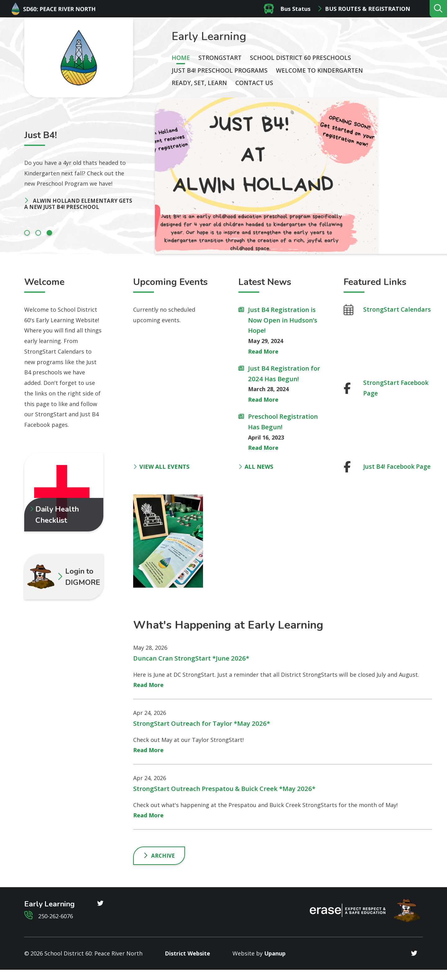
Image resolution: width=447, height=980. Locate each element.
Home (181, 58)
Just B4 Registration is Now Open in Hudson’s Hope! (283, 320)
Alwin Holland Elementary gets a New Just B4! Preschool (78, 204)
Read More (263, 351)
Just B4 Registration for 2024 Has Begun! (284, 373)
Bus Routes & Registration (368, 9)
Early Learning (209, 36)
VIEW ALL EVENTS (161, 467)
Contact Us (254, 83)
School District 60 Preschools (300, 58)
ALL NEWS (256, 467)
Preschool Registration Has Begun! (283, 422)
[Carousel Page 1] (27, 233)
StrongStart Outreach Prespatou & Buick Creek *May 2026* (224, 788)
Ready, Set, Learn (199, 83)
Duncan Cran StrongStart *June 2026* (191, 658)
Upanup (275, 953)
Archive (163, 856)
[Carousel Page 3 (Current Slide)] (49, 233)
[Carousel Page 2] (38, 233)
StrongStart (220, 58)
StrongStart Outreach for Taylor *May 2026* (202, 723)
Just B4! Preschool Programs (220, 70)
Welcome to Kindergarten (319, 70)
